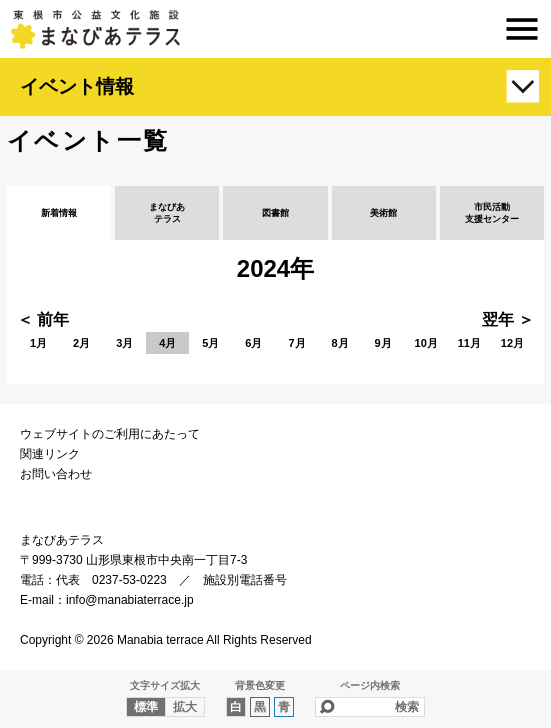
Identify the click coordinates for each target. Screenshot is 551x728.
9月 (383, 343)
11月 (469, 343)
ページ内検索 (370, 685)
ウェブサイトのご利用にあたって (110, 434)
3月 (124, 343)
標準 (146, 707)
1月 (38, 343)
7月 (296, 343)
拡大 (185, 707)
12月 (512, 343)
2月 (81, 343)
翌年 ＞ (508, 319)
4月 (167, 343)
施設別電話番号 (245, 580)
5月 (210, 343)
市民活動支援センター (492, 213)
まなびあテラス (275, 29)
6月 (253, 343)
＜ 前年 (43, 319)
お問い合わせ (56, 474)
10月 (426, 343)
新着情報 (59, 213)
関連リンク (50, 454)
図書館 (275, 213)
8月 (340, 343)
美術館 (383, 213)
